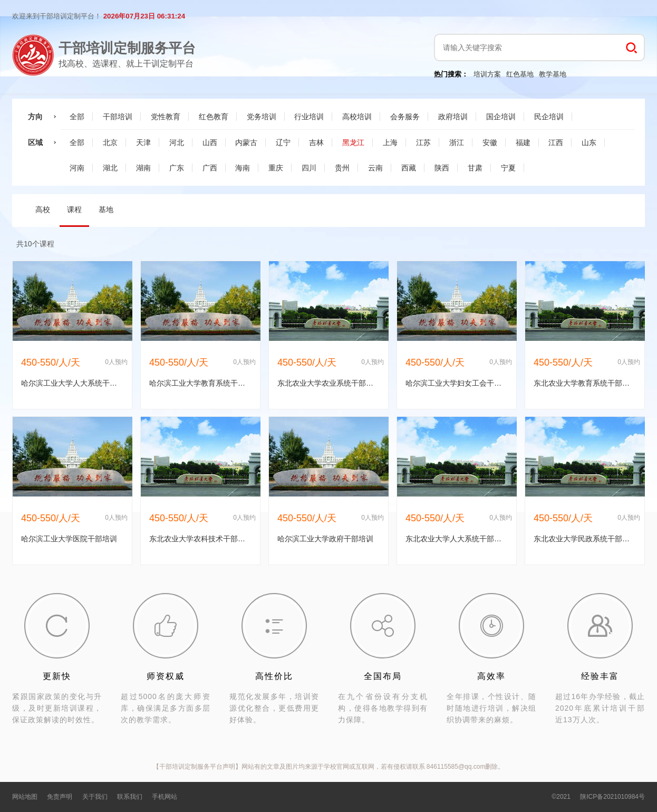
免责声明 (60, 797)
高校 (43, 209)
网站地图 (25, 797)
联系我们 (130, 797)
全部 (77, 117)
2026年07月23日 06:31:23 (144, 16)
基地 (106, 209)
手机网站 (165, 797)
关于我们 (95, 797)
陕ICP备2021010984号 (612, 797)
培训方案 (487, 74)
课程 (74, 209)
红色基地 (520, 74)
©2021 (561, 797)
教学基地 (553, 74)
